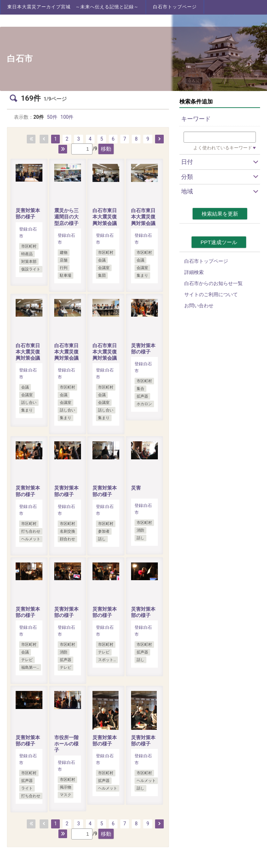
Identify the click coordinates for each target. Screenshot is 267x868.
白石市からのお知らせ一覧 (213, 283)
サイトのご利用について (211, 294)
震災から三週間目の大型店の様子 (66, 217)
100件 (67, 117)
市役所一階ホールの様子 (66, 744)
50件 (52, 117)
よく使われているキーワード (223, 148)
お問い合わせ (199, 306)
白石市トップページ (175, 7)
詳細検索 (194, 272)
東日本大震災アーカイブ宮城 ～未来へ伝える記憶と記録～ (73, 7)
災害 (136, 488)
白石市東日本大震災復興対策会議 (105, 217)
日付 (187, 162)
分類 (187, 177)
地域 (187, 191)
